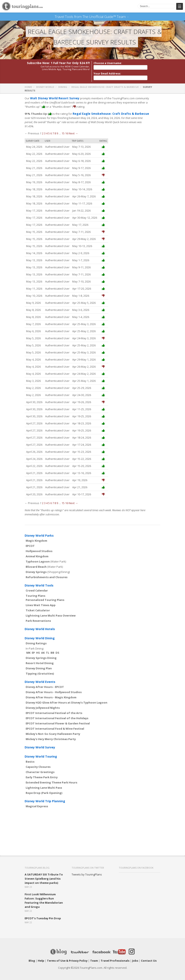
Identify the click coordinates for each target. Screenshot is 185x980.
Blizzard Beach (36, 563)
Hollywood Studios (39, 547)
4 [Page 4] (47, 129)
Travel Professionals (115, 957)
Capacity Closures (38, 763)
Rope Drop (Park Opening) (44, 789)
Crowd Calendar (37, 586)
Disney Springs (36, 568)
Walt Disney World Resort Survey (53, 98)
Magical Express (37, 802)
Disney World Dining (40, 634)
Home (28, 87)
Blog (32, 957)
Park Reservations (38, 617)
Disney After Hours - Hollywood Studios (54, 688)
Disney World (45, 87)
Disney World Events (40, 678)
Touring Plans (35, 592)
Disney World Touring (41, 752)
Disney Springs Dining (41, 654)
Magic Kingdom (36, 537)
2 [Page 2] (43, 129)
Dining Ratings (36, 639)
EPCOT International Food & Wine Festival (55, 725)
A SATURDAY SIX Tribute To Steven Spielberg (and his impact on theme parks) (44, 875)
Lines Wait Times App (41, 601)
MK (28, 649)
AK (43, 649)
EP (33, 649)
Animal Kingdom (37, 552)
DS (57, 649)
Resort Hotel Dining (40, 659)
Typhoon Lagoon (38, 557)
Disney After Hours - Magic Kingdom (51, 693)
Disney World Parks (39, 532)
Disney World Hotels (40, 625)
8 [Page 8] (55, 129)
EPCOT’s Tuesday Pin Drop (43, 914)
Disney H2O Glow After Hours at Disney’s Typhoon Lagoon (67, 699)
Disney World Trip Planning (45, 797)
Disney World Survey (40, 743)
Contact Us (149, 957)
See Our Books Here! (130, 17)
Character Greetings (40, 768)
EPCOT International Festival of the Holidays (57, 714)
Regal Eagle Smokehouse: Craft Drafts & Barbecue (105, 87)
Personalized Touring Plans (45, 596)
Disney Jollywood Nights (43, 704)
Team (94, 957)
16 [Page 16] (67, 129)
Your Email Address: (107, 74)
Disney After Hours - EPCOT (45, 683)
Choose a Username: (108, 63)
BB (52, 649)
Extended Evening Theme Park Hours (51, 778)
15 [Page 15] (63, 129)
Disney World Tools (39, 581)
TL (48, 649)
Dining (63, 87)
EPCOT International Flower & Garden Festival (58, 719)
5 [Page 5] (49, 129)
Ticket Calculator (38, 606)
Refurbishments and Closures (47, 573)
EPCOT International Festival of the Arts (54, 709)
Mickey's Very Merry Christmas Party (51, 735)
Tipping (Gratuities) (40, 670)
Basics (30, 758)
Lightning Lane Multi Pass (44, 784)
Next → (73, 129)
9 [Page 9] (57, 129)
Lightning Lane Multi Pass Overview (51, 612)
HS (38, 649)
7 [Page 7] (53, 129)
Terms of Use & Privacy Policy (67, 957)
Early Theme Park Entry (42, 773)
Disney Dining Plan (39, 664)
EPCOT (30, 542)
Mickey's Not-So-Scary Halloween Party (53, 730)
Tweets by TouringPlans (87, 870)
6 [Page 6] (51, 129)
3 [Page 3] (45, 129)
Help (41, 957)
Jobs (135, 957)
